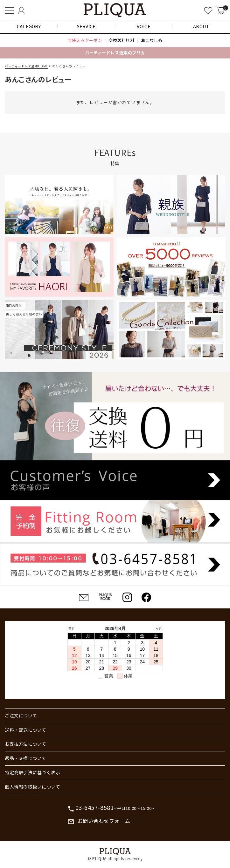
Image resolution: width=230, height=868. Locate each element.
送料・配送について (26, 730)
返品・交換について (26, 758)
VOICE (144, 26)
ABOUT (201, 26)
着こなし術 (152, 40)
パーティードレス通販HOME (26, 66)
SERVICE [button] (86, 26)
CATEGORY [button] (29, 26)
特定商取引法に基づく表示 (33, 772)
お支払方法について (26, 744)
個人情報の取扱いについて (33, 787)
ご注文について (21, 715)
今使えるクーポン (85, 40)
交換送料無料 (121, 40)
